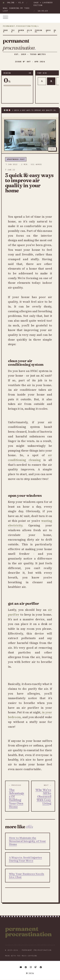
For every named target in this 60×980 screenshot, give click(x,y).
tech (13, 31)
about (48, 31)
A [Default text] (51, 81)
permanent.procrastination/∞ (21, 26)
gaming (21, 31)
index (6, 31)
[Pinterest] (26, 967)
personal (38, 31)
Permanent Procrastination (28, 931)
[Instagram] (31, 967)
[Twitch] (36, 967)
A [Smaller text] (42, 81)
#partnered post (16, 159)
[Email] (21, 967)
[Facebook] (41, 967)
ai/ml (29, 31)
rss (55, 31)
